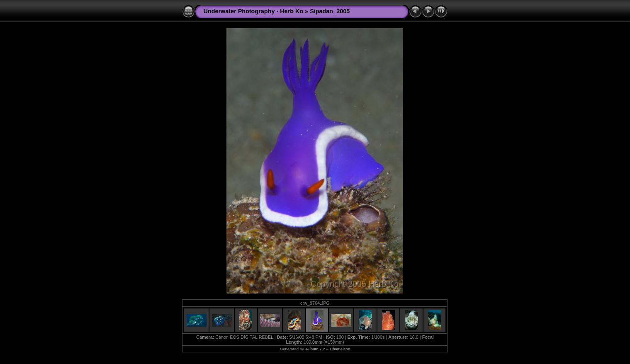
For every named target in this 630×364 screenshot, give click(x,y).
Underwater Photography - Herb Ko (253, 11)
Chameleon (340, 349)
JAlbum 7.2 (315, 349)
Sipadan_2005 (330, 11)
